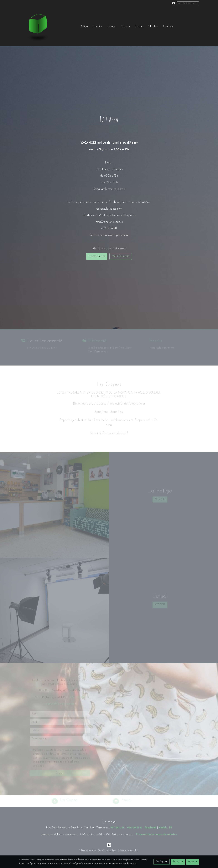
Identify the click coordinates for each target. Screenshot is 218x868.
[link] (37, 26)
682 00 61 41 (135, 828)
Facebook (150, 828)
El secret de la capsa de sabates (156, 834)
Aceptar (193, 862)
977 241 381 (117, 828)
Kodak (163, 828)
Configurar (162, 862)
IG (170, 828)
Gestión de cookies (107, 850)
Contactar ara (97, 256)
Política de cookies (87, 850)
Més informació (121, 256)
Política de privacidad (128, 850)
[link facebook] (174, 3)
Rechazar (178, 862)
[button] (97, 26)
